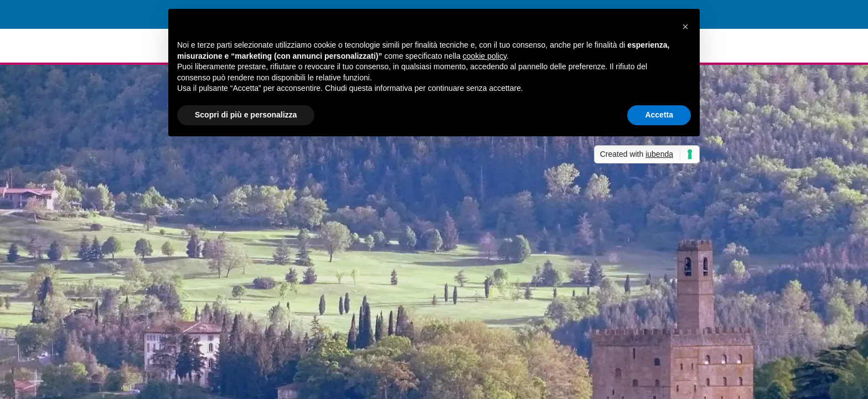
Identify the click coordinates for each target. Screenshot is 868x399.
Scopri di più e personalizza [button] (246, 115)
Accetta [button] (659, 115)
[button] (685, 27)
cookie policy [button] (485, 56)
